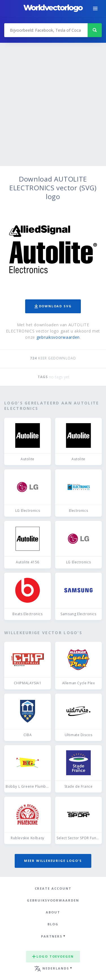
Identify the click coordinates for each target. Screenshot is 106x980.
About (53, 912)
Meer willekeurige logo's (53, 861)
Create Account (53, 888)
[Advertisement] (53, 110)
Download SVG (53, 306)
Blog (53, 924)
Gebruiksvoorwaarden (53, 900)
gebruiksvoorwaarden (58, 337)
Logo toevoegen (53, 956)
